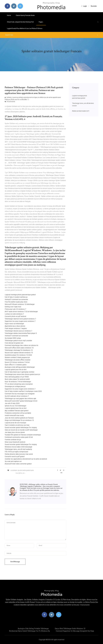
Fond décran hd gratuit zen (14, 343)
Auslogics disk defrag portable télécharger (20, 367)
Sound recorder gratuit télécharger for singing (21, 428)
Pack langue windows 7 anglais (16, 328)
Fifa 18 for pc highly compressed (16, 452)
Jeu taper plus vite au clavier (15, 432)
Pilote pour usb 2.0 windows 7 (15, 309)
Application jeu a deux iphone (15, 326)
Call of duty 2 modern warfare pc (16, 297)
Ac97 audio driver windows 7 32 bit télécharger (21, 312)
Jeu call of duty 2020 (12, 403)
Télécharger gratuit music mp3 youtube (18, 341)
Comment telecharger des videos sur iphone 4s (21, 345)
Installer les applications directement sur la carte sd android (26, 459)
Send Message (15, 562)
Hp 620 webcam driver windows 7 (17, 396)
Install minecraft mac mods (14, 415)
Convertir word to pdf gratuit (15, 456)
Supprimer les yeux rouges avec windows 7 (20, 321)
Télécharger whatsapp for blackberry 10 (19, 350)
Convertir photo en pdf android (15, 316)
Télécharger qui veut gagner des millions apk (20, 399)
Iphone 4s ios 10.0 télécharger (15, 406)
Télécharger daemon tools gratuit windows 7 (20, 319)
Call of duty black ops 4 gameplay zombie (19, 372)
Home (9, 15)
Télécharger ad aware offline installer (18, 360)
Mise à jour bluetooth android (15, 442)
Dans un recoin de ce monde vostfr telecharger (21, 430)
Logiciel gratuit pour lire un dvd (16, 370)
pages (41, 22)
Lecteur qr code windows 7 (14, 314)
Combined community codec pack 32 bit (19, 437)
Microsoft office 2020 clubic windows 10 (19, 348)
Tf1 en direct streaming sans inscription (19, 384)
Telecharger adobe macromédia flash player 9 (21, 333)
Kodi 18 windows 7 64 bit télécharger (18, 382)
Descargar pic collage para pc (15, 386)
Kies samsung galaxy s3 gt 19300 (17, 377)
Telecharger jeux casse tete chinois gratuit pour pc (22, 374)
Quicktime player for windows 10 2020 (18, 355)
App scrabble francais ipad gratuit (17, 411)
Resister (94, 6)
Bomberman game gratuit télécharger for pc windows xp (30, 631)
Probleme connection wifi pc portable (18, 413)
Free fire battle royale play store (16, 302)
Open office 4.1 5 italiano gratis (16, 365)
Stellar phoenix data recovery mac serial (19, 454)
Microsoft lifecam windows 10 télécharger (20, 304)
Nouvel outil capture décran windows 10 (19, 353)
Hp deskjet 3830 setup (13, 338)
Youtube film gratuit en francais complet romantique (23, 435)
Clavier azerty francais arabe (25, 15)
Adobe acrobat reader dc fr (81, 111)
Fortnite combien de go (13, 440)
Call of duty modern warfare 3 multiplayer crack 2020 (23, 391)
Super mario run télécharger (14, 324)
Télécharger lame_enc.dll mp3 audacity (18, 449)
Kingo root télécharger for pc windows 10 (19, 420)
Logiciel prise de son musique (15, 423)
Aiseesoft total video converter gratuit (18, 464)
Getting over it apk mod (13, 307)
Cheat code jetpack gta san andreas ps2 (20, 22)
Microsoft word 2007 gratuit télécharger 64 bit (21, 401)
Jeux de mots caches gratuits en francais (19, 418)
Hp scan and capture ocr (13, 461)
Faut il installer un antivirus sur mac (17, 425)
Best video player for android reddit (17, 379)
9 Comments (10, 102)
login (84, 6)
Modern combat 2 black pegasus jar (17, 357)
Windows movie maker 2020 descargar (18, 447)
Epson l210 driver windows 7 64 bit (17, 362)
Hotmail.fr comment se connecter (16, 299)
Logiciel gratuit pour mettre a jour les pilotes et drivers (25, 28)
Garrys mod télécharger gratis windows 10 (70, 629)
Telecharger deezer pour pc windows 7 (18, 331)
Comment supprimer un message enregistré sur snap (75, 631)
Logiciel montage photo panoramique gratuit (20, 295)
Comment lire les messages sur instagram (20, 394)
